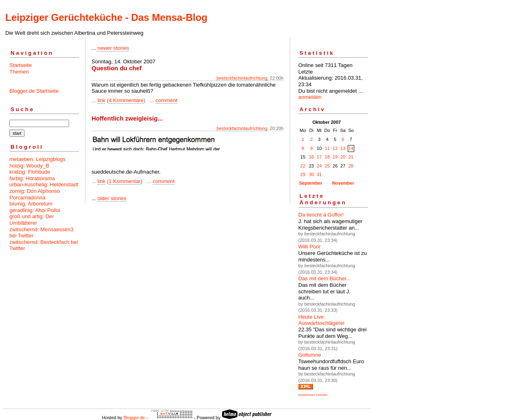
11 (327, 148)
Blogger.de (134, 418)
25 (327, 166)
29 (303, 174)
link (101, 100)
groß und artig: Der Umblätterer (32, 220)
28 (351, 166)
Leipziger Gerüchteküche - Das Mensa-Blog (106, 17)
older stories (112, 198)
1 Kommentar (125, 181)
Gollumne (310, 355)
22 (303, 166)
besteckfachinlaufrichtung (242, 78)
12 (335, 148)
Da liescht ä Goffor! (321, 215)
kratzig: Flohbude (30, 172)
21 (351, 157)
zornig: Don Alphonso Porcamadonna (35, 194)
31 (319, 174)
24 (319, 166)
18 (327, 157)
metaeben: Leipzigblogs (37, 159)
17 (319, 157)
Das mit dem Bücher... (324, 278)
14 (351, 148)
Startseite (21, 65)
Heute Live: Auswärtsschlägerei (321, 320)
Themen (19, 72)
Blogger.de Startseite (34, 91)
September (311, 183)
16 (311, 157)
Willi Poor (310, 247)
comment (167, 100)
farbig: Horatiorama (32, 178)
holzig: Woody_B (29, 166)
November (343, 183)
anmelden (310, 97)
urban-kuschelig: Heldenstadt (44, 184)
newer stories (113, 48)
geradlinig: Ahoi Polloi (35, 210)
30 (311, 174)
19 (335, 157)
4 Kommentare (126, 100)
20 (343, 157)
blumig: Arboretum (31, 204)
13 (343, 148)
